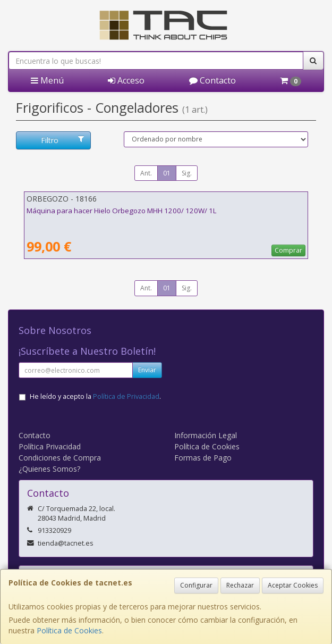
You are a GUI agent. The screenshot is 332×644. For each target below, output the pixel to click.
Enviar (147, 370)
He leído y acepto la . (95, 396)
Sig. (187, 173)
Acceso (126, 80)
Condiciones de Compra (60, 458)
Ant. (146, 173)
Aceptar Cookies (293, 585)
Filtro (63, 140)
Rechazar (240, 585)
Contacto (212, 80)
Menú (47, 80)
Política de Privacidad (126, 396)
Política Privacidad (50, 446)
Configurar (196, 585)
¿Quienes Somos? (49, 469)
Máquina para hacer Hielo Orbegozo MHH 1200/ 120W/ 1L (122, 211)
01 (167, 173)
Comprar (288, 250)
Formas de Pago (203, 458)
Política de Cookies (69, 630)
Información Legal (206, 435)
